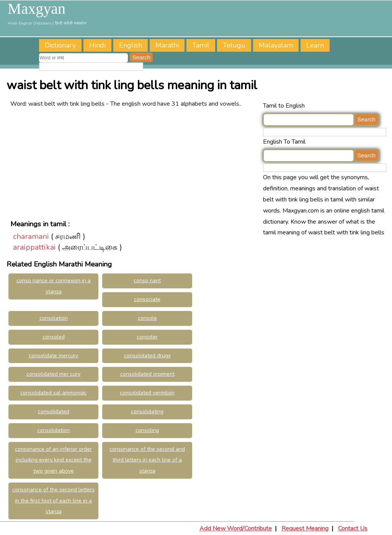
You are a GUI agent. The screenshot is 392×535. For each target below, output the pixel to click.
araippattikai (34, 247)
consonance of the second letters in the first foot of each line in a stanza (53, 501)
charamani (31, 236)
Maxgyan (37, 9)
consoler (147, 337)
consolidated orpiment (147, 374)
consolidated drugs (147, 356)
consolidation (53, 430)
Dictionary (60, 45)
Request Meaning (305, 528)
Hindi (97, 45)
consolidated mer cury (53, 374)
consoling (147, 430)
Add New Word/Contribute (236, 528)
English (131, 45)
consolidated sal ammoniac (53, 393)
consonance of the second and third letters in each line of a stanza (147, 460)
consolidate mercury (53, 356)
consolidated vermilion (147, 393)
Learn (315, 45)
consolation (54, 318)
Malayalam (276, 45)
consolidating (147, 411)
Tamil (201, 45)
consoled (54, 337)
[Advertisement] (135, 163)
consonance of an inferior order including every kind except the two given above (53, 460)
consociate (147, 299)
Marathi (167, 45)
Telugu (234, 45)
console (147, 318)
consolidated (54, 411)
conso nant (147, 281)
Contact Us (353, 528)
